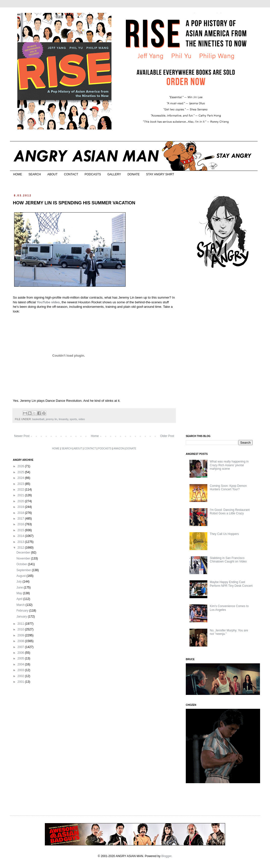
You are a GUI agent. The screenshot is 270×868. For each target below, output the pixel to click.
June (20, 588)
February (23, 611)
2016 (21, 524)
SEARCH (35, 174)
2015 (21, 530)
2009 (21, 635)
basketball (38, 419)
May (20, 593)
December (24, 553)
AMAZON (119, 449)
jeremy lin (52, 419)
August (21, 576)
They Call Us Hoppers (224, 534)
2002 (21, 676)
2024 (21, 478)
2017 (21, 519)
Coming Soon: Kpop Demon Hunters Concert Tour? (228, 488)
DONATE (134, 174)
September (24, 570)
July (19, 582)
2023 (21, 484)
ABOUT (52, 174)
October (22, 564)
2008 (21, 641)
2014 (21, 536)
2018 (21, 513)
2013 (21, 542)
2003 (21, 670)
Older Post (167, 436)
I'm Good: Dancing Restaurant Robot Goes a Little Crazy (230, 512)
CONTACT (71, 174)
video (82, 419)
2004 (21, 664)
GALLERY (114, 174)
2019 (21, 507)
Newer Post (22, 436)
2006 (21, 653)
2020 (21, 501)
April (20, 599)
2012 (21, 548)
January (22, 617)
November (24, 558)
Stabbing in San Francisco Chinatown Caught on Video (228, 560)
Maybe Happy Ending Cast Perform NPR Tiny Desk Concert (231, 584)
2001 (21, 682)
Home (95, 436)
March (21, 605)
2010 (21, 629)
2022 (21, 490)
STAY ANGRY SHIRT (160, 174)
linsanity (63, 419)
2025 (21, 472)
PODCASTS (93, 174)
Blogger (166, 856)
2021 (21, 495)
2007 (21, 647)
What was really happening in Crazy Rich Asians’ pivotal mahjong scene (229, 465)
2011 (21, 624)
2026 (21, 466)
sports (73, 419)
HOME (18, 174)
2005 (21, 658)
